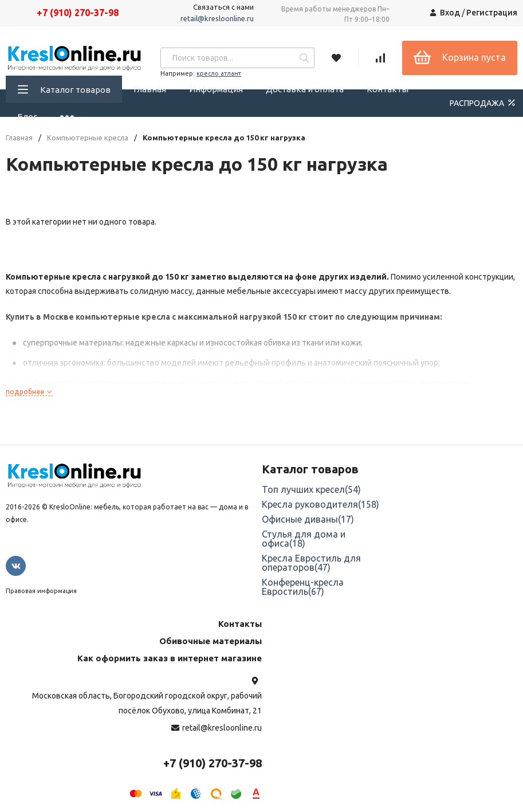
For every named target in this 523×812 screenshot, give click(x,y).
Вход (450, 13)
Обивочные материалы (211, 641)
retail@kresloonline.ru (217, 18)
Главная (150, 89)
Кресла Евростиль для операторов (311, 563)
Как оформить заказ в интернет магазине (170, 658)
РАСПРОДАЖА (483, 103)
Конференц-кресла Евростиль (303, 587)
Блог (27, 117)
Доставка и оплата (305, 89)
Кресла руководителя (321, 504)
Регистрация (492, 13)
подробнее (29, 392)
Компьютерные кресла (88, 138)
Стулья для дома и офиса (304, 539)
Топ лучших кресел (311, 489)
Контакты (388, 89)
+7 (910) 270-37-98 (78, 13)
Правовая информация (41, 591)
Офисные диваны (308, 519)
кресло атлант (219, 73)
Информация (216, 89)
